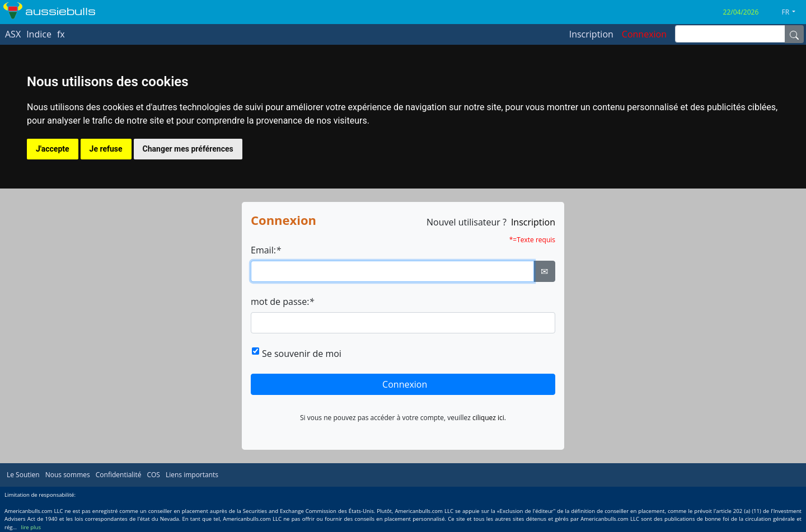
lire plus (31, 527)
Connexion (405, 384)
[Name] (794, 34)
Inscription (533, 222)
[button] (793, 12)
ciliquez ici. (489, 418)
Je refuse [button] (106, 149)
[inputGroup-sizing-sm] (730, 34)
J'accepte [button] (53, 149)
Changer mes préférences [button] (188, 149)
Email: (266, 250)
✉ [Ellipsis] (544, 271)
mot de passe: (282, 302)
